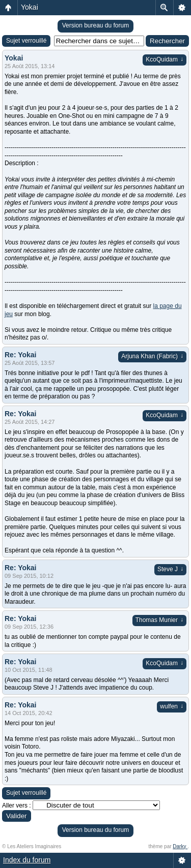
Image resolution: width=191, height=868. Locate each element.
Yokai (30, 7)
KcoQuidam (165, 59)
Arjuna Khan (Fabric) (152, 356)
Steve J (170, 569)
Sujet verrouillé (26, 41)
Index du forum (27, 860)
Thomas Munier (159, 620)
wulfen (172, 706)
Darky (180, 846)
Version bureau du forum (95, 25)
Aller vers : (17, 805)
